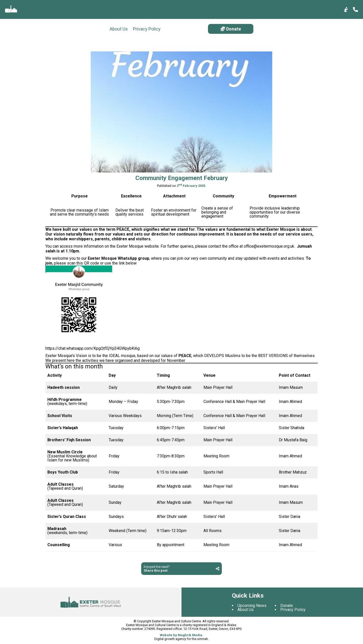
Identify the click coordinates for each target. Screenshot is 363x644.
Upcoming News (252, 606)
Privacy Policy (42, 29)
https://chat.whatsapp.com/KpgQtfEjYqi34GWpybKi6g (93, 349)
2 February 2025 (191, 186)
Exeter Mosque (130, 247)
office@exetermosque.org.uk (269, 247)
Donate (335, 29)
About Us (14, 29)
